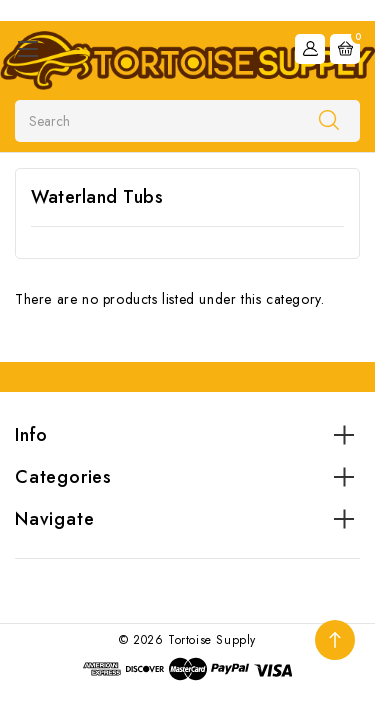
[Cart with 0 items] (345, 49)
